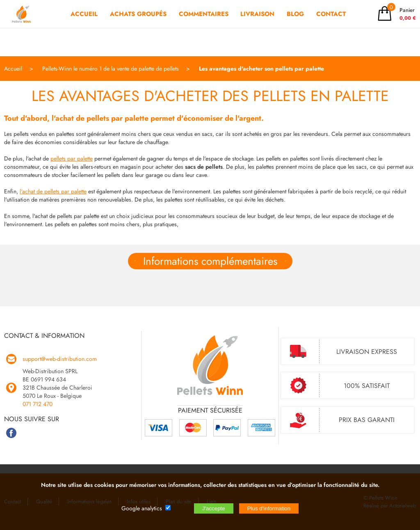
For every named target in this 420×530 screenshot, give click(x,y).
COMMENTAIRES (204, 28)
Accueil (13, 69)
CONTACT (331, 28)
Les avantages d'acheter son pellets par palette (261, 69)
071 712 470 (38, 404)
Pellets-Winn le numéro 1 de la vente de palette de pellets (111, 69)
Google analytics (142, 508)
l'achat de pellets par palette (53, 191)
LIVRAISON (257, 28)
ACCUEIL (84, 28)
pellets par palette (72, 158)
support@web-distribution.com (60, 359)
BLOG (295, 28)
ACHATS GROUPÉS (138, 28)
